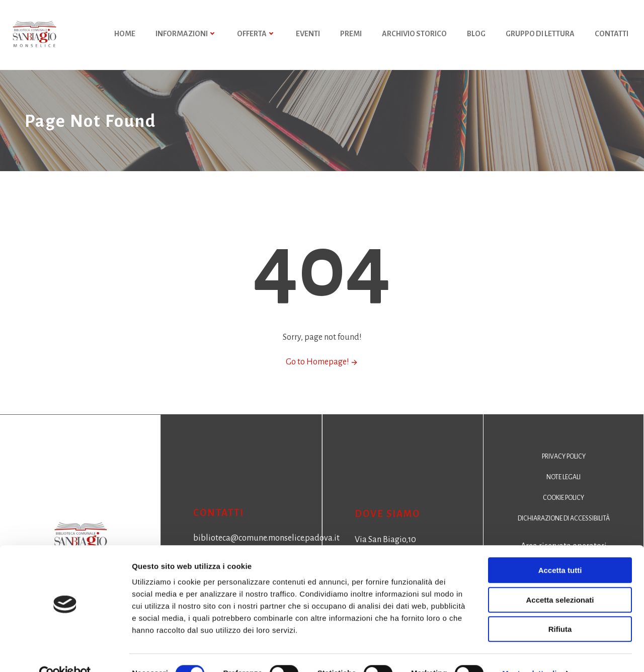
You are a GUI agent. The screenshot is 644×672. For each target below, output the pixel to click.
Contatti (612, 35)
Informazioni (187, 35)
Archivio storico (415, 35)
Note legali (563, 487)
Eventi (308, 35)
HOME (125, 35)
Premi (351, 35)
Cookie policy (563, 508)
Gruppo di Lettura (541, 35)
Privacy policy (564, 467)
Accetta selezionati (560, 579)
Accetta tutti (560, 549)
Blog (477, 35)
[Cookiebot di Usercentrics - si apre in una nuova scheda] (65, 652)
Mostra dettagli (529, 652)
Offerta (257, 35)
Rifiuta (560, 608)
